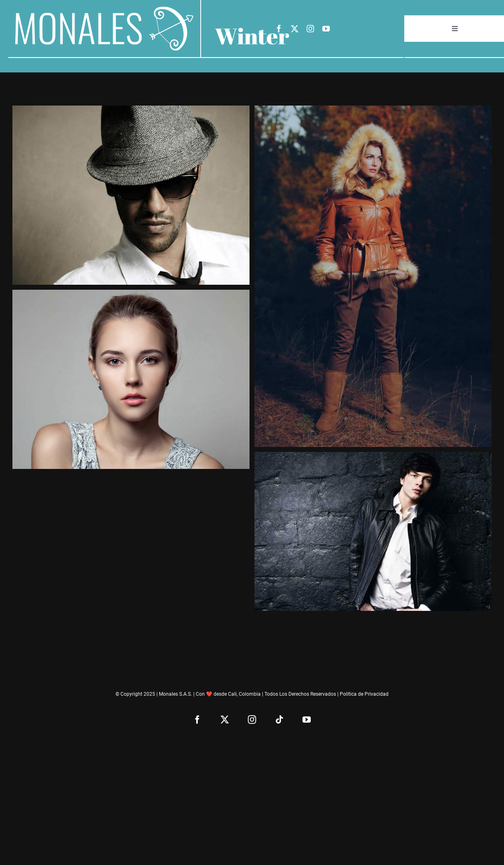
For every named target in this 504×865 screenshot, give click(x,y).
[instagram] (310, 29)
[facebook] (279, 29)
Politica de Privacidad (364, 694)
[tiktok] (279, 720)
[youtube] (326, 29)
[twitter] (295, 29)
